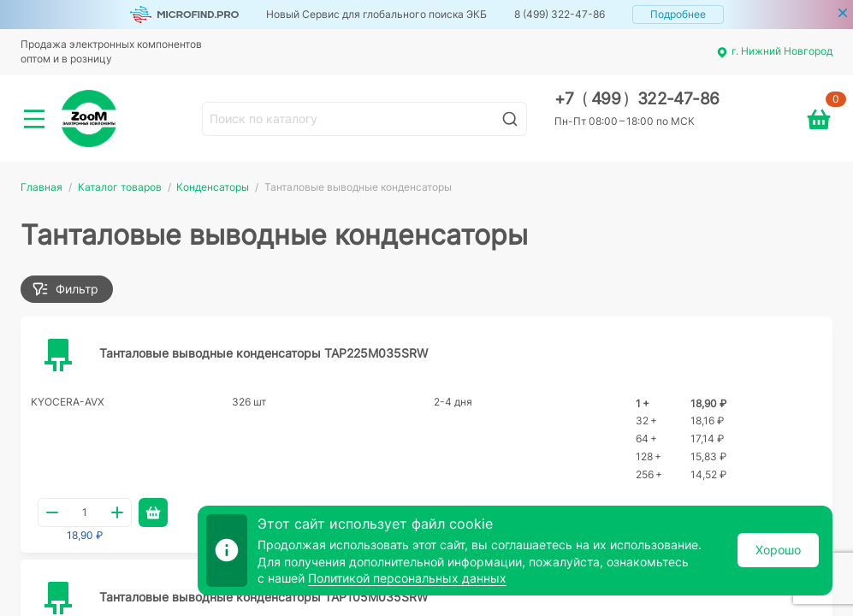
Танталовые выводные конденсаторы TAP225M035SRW (264, 353)
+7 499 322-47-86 (637, 99)
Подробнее (678, 14)
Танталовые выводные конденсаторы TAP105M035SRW (264, 597)
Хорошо (778, 550)
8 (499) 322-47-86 (560, 14)
